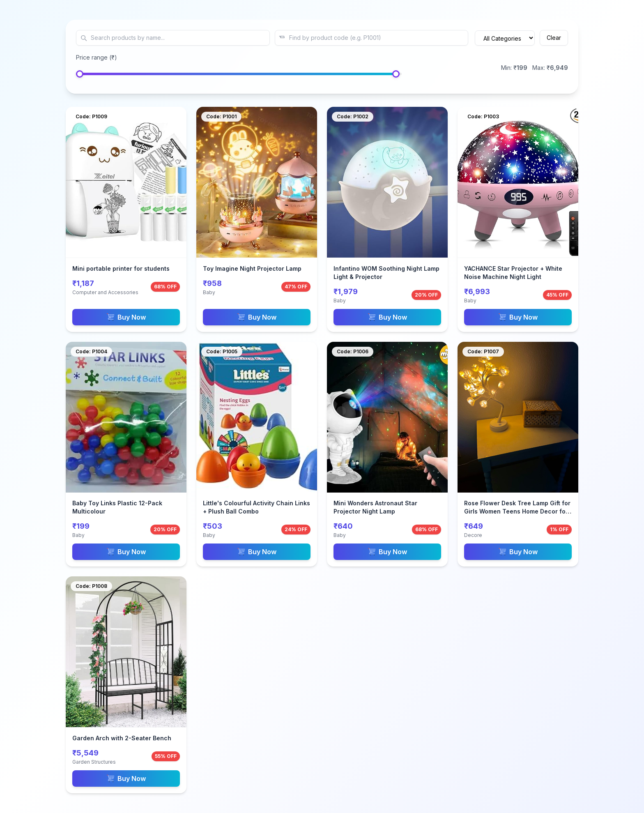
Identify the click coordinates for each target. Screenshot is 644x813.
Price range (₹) (97, 57)
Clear (554, 38)
